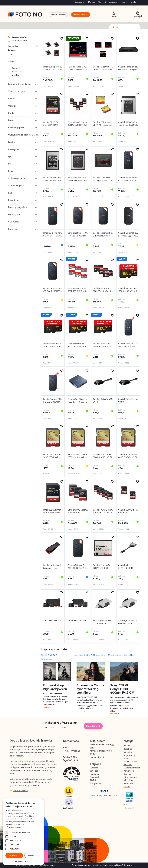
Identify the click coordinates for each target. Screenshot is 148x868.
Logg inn (114, 13)
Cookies (127, 774)
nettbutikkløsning (98, 865)
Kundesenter (80, 2)
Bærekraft (128, 783)
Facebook (95, 777)
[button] (74, 774)
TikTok (93, 780)
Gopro (14, 68)
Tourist (127, 787)
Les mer (46, 707)
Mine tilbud (129, 780)
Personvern (129, 771)
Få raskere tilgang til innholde (120, 655)
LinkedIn (94, 768)
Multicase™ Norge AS (123, 865)
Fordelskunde (130, 761)
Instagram (95, 774)
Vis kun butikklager (20, 40)
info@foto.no (73, 751)
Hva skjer (124, 2)
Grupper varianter (19, 37)
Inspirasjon (113, 2)
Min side (92, 2)
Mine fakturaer (130, 777)
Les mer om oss (20, 791)
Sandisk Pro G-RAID (49, 655)
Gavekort (102, 2)
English (134, 2)
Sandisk (15, 72)
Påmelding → (93, 726)
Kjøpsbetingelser (132, 768)
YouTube (94, 771)
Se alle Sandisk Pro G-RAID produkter (90, 655)
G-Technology (47, 659)
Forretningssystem (80, 865)
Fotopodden (96, 783)
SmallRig (15, 75)
